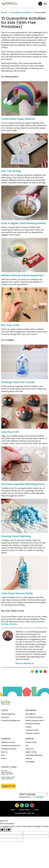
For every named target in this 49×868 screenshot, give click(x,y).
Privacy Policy (24, 810)
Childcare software (8, 742)
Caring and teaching (9, 749)
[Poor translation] (8, 830)
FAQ (27, 746)
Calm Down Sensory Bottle (17, 593)
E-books (28, 727)
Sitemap (29, 758)
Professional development (11, 720)
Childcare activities (33, 733)
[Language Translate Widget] (33, 794)
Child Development (8, 714)
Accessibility (30, 762)
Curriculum (5, 717)
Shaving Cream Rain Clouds (18, 382)
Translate (37, 797)
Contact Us (30, 749)
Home (13, 810)
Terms (36, 810)
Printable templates (33, 724)
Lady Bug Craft (10, 432)
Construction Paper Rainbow (18, 119)
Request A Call (8, 786)
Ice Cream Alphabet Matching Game (23, 484)
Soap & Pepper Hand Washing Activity (24, 223)
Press (3, 755)
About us (4, 752)
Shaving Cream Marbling (16, 536)
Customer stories (32, 730)
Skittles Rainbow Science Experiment (23, 275)
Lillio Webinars (31, 714)
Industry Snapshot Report (35, 720)
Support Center (31, 752)
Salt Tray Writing (11, 171)
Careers (4, 758)
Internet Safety (31, 742)
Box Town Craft (10, 325)
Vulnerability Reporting (34, 755)
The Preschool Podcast (34, 717)
